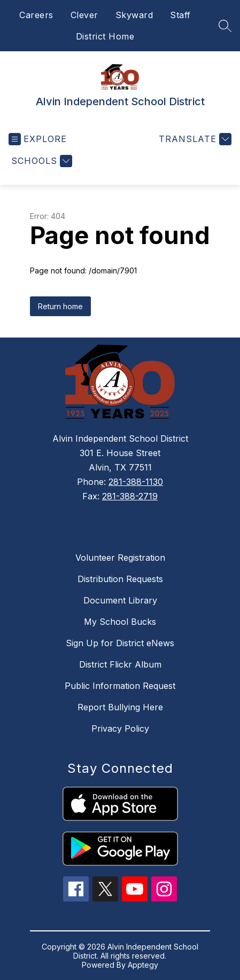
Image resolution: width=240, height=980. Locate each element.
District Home (105, 36)
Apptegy (143, 965)
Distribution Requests (120, 579)
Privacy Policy (120, 728)
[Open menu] (38, 139)
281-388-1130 (136, 482)
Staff (180, 15)
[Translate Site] (194, 139)
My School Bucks (120, 622)
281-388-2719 (130, 496)
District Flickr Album (120, 664)
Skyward (134, 15)
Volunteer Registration (120, 558)
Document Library (120, 600)
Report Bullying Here (120, 707)
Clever (84, 15)
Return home (60, 306)
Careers (36, 15)
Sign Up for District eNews (120, 643)
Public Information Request (120, 686)
